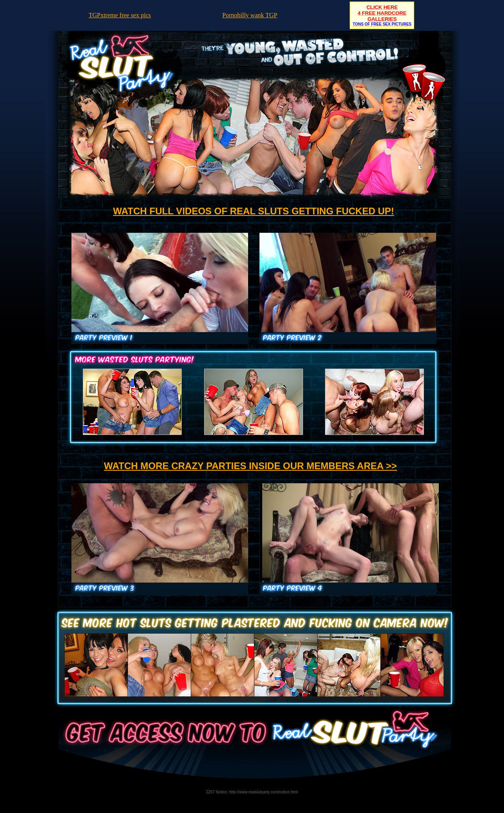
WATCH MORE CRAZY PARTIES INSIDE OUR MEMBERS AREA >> (250, 466)
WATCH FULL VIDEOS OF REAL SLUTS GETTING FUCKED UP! (254, 211)
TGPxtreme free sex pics (120, 15)
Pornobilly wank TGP (250, 15)
